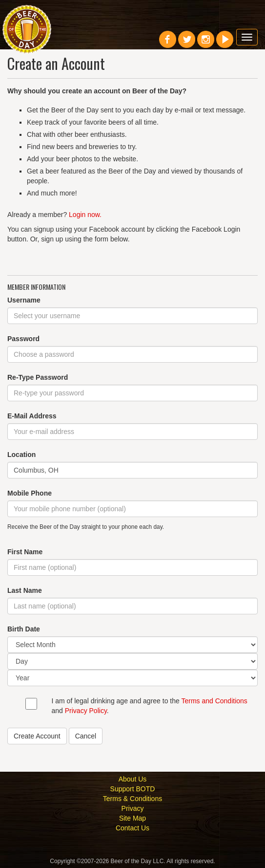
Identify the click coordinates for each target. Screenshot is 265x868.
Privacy (133, 808)
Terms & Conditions (132, 799)
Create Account (37, 736)
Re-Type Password (38, 377)
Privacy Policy (86, 711)
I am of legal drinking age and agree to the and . (150, 706)
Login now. (85, 215)
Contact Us (132, 828)
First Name (25, 552)
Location (21, 455)
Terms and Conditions (214, 701)
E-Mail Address (32, 416)
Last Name (25, 590)
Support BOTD (133, 789)
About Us (133, 779)
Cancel (86, 736)
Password (23, 339)
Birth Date (24, 629)
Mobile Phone (30, 493)
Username (24, 300)
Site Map (132, 818)
